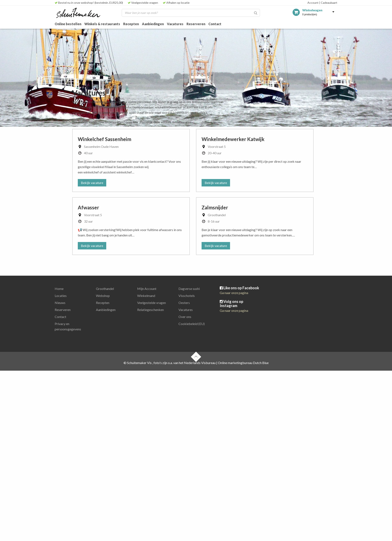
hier (136, 122)
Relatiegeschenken (151, 310)
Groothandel (105, 289)
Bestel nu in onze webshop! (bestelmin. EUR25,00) (89, 3)
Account (313, 3)
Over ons (185, 317)
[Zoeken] (256, 13)
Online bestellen (68, 24)
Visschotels (187, 296)
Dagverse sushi (189, 289)
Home (59, 289)
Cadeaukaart (328, 3)
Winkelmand (146, 296)
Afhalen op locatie (176, 3)
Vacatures (175, 24)
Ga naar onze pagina (234, 293)
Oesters (184, 303)
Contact (215, 24)
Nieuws (60, 303)
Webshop (103, 296)
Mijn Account (147, 289)
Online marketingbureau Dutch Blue (243, 363)
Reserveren (196, 24)
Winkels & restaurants (102, 24)
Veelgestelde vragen (143, 3)
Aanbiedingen (153, 24)
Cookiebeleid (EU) (192, 324)
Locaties (61, 296)
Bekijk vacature (92, 183)
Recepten (131, 24)
